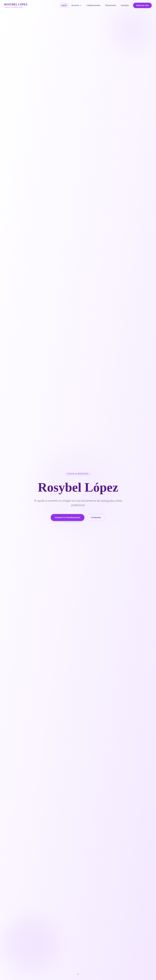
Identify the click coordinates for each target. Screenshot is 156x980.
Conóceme (96, 519)
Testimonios (110, 5)
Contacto (125, 5)
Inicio (64, 5)
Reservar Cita (142, 5)
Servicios (77, 5)
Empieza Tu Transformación (68, 519)
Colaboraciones (93, 5)
